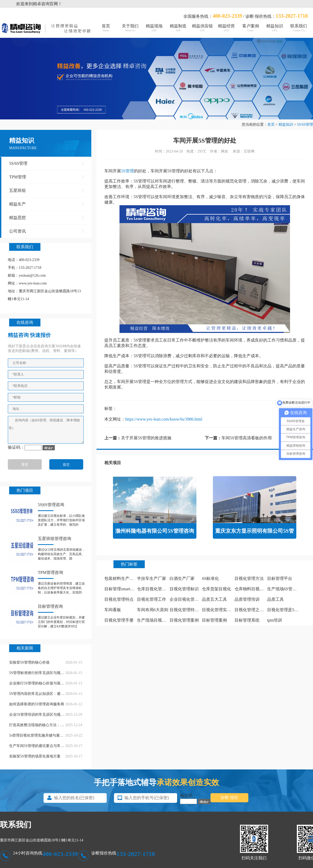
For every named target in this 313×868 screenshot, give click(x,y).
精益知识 (275, 28)
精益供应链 (202, 28)
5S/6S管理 (305, 125)
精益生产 (48, 204)
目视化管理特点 (119, 599)
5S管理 (127, 171)
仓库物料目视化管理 (253, 589)
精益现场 (154, 28)
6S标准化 (210, 578)
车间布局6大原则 (153, 610)
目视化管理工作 (152, 599)
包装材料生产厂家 (121, 578)
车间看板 (113, 610)
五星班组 (48, 191)
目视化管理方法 (249, 578)
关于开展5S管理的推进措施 (146, 438)
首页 (106, 28)
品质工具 (275, 599)
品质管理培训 (247, 599)
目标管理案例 (214, 620)
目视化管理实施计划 (221, 610)
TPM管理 (48, 177)
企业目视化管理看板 (188, 599)
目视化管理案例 (184, 620)
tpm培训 (275, 620)
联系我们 (299, 28)
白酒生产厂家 (182, 578)
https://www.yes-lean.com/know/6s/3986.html (164, 419)
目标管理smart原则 (122, 589)
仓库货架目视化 (216, 589)
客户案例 (250, 28)
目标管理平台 (280, 578)
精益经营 (226, 28)
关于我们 (130, 28)
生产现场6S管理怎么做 (288, 589)
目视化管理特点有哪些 (190, 610)
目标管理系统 (247, 620)
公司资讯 (48, 231)
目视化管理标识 (184, 589)
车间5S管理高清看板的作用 (247, 438)
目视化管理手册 (119, 620)
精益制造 (178, 28)
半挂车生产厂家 (152, 578)
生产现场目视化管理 (156, 620)
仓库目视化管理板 (154, 589)
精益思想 (48, 218)
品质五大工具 (214, 599)
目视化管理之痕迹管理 (255, 610)
